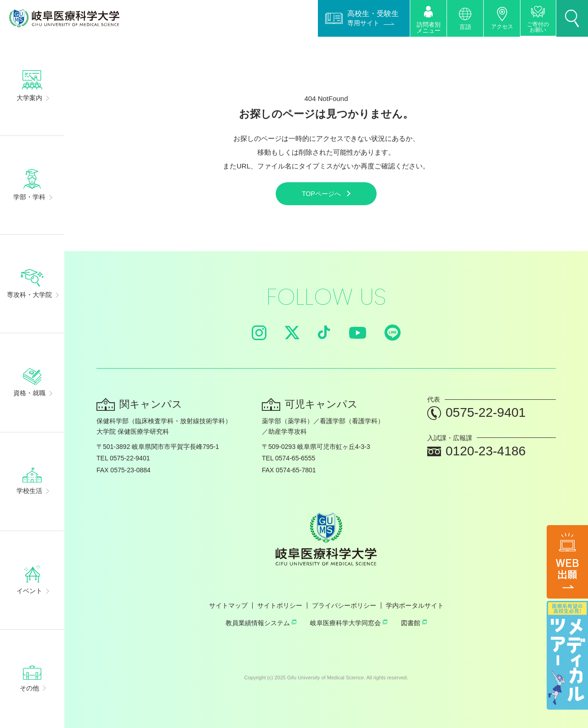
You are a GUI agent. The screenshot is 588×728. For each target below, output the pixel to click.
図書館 (414, 623)
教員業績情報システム (261, 623)
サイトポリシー (280, 605)
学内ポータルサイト (415, 605)
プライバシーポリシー (344, 605)
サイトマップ (228, 605)
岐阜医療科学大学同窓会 (349, 623)
